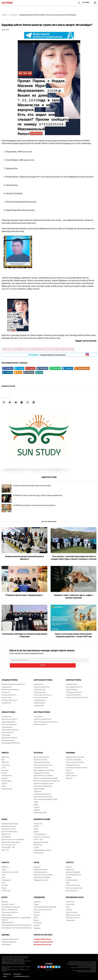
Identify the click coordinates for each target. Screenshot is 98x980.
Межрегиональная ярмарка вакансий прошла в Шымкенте (25, 566)
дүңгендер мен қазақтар (65, 349)
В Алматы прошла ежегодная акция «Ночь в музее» (35, 487)
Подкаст (37, 918)
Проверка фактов (8, 925)
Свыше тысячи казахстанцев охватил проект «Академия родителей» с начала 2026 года (73, 643)
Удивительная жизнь (73, 918)
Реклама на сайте (7, 975)
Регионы (37, 928)
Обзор (36, 920)
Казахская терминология (43, 912)
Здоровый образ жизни (10, 942)
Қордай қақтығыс (40, 349)
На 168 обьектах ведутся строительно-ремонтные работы (37, 511)
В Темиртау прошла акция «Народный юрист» (24, 603)
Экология (37, 931)
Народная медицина (9, 945)
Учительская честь (73, 920)
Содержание (70, 923)
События (37, 915)
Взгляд (36, 923)
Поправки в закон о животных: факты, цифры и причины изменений (73, 604)
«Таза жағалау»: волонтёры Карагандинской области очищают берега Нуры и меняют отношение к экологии (74, 566)
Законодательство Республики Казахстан (17, 931)
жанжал (5, 349)
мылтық (29, 349)
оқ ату (12, 349)
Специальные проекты (10, 915)
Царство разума (72, 915)
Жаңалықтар (13, 15)
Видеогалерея (7, 918)
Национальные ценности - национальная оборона (16, 922)
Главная (4, 15)
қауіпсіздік (20, 349)
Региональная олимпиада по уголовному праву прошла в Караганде (25, 643)
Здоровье (6, 938)
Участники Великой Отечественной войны (17, 928)
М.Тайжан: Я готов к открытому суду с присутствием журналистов (40, 499)
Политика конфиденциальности (22, 975)
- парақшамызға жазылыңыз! (47, 355)
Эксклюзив (38, 926)
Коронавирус (6, 947)
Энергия (69, 912)
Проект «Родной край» (10, 912)
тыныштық (51, 349)
